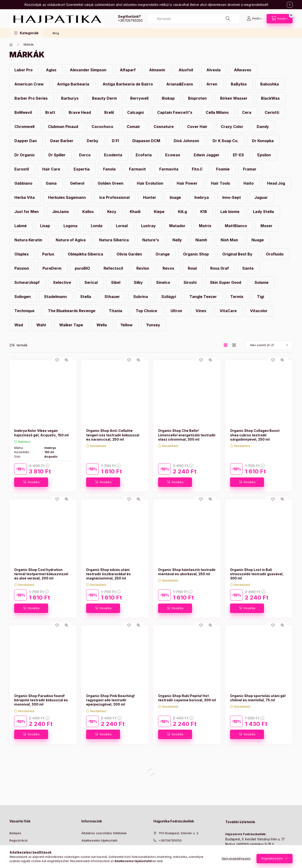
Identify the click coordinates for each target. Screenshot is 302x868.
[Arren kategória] (212, 84)
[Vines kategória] (201, 311)
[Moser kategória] (267, 226)
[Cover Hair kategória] (198, 127)
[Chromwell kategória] (25, 127)
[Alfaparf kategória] (128, 70)
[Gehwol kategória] (78, 183)
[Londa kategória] (97, 226)
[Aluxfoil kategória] (186, 70)
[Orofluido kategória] (275, 254)
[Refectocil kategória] (114, 268)
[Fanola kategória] (110, 169)
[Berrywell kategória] (140, 98)
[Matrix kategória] (206, 226)
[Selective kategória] (63, 282)
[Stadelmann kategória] (56, 297)
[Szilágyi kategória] (169, 297)
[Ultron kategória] (177, 311)
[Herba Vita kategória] (25, 197)
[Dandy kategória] (263, 127)
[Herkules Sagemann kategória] (68, 197)
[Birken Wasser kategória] (234, 98)
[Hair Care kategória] (52, 169)
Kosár (14, 855)
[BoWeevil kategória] (24, 112)
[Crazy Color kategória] (233, 127)
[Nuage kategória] (258, 240)
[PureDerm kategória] (52, 268)
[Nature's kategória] (151, 240)
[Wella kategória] (102, 325)
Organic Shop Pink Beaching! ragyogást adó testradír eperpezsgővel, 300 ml (110, 700)
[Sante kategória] (249, 268)
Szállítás (87, 855)
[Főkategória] (11, 45)
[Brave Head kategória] (80, 112)
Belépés (15, 833)
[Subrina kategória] (141, 297)
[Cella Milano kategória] (218, 112)
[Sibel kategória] (116, 282)
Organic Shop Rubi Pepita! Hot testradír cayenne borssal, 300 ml (187, 698)
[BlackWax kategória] (271, 98)
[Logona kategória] (71, 226)
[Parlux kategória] (49, 254)
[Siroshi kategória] (191, 282)
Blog (56, 33)
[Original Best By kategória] (238, 254)
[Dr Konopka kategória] (263, 141)
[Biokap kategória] (169, 98)
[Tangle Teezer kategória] (204, 297)
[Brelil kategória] (110, 112)
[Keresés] (228, 19)
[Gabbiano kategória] (24, 183)
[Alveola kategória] (214, 70)
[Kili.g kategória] (183, 212)
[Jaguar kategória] (262, 197)
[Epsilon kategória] (265, 155)
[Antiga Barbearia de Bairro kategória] (128, 84)
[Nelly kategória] (178, 240)
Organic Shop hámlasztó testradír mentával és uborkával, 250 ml (187, 572)
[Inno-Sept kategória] (232, 197)
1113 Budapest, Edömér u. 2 (179, 833)
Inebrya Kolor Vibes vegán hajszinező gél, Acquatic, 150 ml (41, 433)
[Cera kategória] (247, 112)
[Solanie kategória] (262, 282)
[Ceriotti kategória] (273, 112)
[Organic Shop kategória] (197, 254)
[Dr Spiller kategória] (58, 155)
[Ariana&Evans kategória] (180, 84)
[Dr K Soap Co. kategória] (226, 141)
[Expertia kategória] (82, 169)
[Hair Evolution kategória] (151, 183)
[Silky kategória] (139, 282)
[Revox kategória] (169, 268)
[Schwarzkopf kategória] (28, 282)
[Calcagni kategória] (136, 112)
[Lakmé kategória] (21, 226)
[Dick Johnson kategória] (187, 141)
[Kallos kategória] (89, 212)
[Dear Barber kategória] (62, 141)
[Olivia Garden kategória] (130, 254)
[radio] (234, 345)
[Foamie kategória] (223, 169)
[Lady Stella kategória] (264, 212)
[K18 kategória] (204, 212)
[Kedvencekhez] (57, 360)
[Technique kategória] (25, 311)
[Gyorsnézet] (67, 360)
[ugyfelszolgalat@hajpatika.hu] (182, 847)
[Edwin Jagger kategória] (207, 155)
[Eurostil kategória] (22, 169)
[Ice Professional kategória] (115, 197)
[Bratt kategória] (51, 112)
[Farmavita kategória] (169, 169)
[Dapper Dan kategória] (26, 141)
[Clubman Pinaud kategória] (64, 127)
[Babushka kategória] (270, 84)
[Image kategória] (176, 197)
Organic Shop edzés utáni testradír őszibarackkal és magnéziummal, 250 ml (108, 574)
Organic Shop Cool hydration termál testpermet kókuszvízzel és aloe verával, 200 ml (41, 574)
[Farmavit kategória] (138, 169)
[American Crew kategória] (30, 84)
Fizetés (87, 847)
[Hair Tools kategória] (221, 183)
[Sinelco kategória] (164, 282)
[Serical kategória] (92, 282)
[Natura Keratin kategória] (29, 240)
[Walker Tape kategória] (72, 325)
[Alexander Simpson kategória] (89, 70)
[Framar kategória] (250, 169)
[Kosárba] (31, 482)
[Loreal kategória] (122, 226)
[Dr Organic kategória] (25, 155)
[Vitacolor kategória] (259, 311)
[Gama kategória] (52, 183)
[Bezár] (290, 5)
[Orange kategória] (163, 254)
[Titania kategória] (116, 311)
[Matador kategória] (178, 226)
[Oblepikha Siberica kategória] (86, 254)
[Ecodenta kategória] (114, 155)
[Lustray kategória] (149, 226)
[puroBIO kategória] (83, 268)
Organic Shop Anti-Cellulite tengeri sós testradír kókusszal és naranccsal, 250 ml (113, 435)
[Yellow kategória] (127, 325)
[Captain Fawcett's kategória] (175, 112)
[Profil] (254, 19)
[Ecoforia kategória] (144, 155)
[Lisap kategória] (46, 226)
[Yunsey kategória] (154, 325)
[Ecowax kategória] (173, 155)
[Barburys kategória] (70, 98)
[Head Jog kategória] (277, 183)
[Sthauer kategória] (113, 297)
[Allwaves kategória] (243, 70)
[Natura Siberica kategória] (115, 240)
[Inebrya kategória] (202, 197)
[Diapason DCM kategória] (147, 141)
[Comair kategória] (134, 127)
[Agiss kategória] (52, 70)
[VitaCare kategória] (229, 311)
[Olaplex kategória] (22, 254)
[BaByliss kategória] (239, 84)
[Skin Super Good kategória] (226, 282)
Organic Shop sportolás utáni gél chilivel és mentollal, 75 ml (258, 698)
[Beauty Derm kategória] (105, 98)
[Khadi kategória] (136, 212)
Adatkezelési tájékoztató (99, 840)
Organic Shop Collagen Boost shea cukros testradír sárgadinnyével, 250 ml (255, 435)
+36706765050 (130, 20)
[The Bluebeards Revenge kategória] (72, 311)
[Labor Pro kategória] (24, 70)
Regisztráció (19, 840)
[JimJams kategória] (61, 212)
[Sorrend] (269, 345)
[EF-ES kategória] (239, 155)
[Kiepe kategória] (160, 212)
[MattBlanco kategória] (237, 226)
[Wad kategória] (19, 325)
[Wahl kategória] (42, 325)
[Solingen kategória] (23, 297)
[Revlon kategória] (143, 268)
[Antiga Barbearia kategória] (74, 84)
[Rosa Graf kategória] (220, 268)
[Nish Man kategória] (230, 240)
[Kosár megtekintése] (280, 19)
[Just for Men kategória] (27, 212)
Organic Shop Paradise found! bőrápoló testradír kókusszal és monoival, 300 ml (41, 700)
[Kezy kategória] (112, 212)
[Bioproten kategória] (198, 98)
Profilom (15, 847)
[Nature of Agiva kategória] (71, 240)
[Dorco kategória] (85, 155)
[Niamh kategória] (202, 240)
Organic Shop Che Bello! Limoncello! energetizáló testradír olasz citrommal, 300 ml (187, 435)
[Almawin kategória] (158, 70)
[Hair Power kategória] (188, 183)
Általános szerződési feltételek (104, 833)
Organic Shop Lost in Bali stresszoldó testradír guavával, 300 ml (257, 574)
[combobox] (193, 19)
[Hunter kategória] (150, 197)
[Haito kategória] (249, 183)
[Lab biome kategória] (231, 212)
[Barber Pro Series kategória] (32, 98)
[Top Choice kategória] (147, 311)
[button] (26, 33)
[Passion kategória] (22, 268)
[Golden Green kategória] (111, 183)
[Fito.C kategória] (198, 169)
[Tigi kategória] (261, 297)
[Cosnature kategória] (164, 127)
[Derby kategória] (93, 141)
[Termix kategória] (237, 297)
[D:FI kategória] (116, 141)
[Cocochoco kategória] (103, 127)
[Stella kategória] (86, 297)
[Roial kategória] (193, 268)
